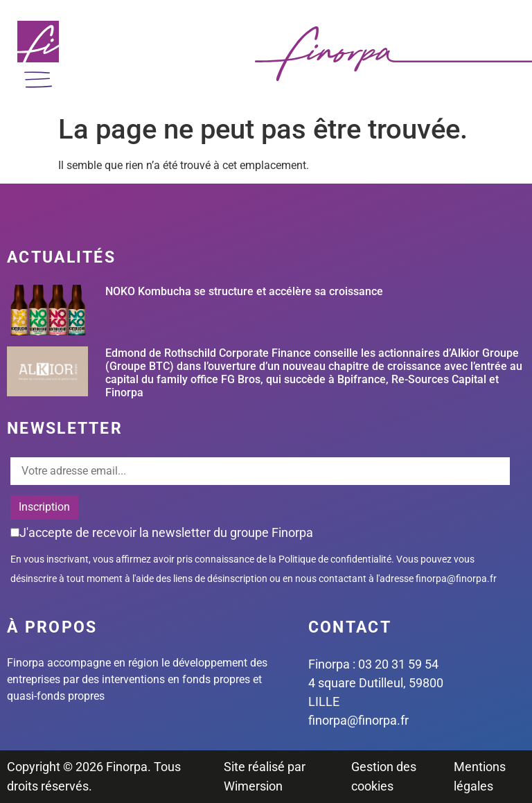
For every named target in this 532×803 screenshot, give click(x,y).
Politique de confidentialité (335, 559)
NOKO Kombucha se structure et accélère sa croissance (244, 291)
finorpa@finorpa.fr (456, 579)
